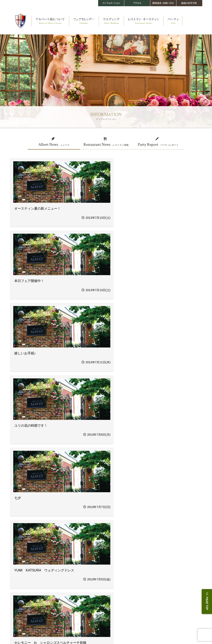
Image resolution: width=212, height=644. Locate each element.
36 (73, 528)
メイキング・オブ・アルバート (24, 574)
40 (105, 528)
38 (89, 528)
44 (137, 528)
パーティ (135, 555)
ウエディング (59, 565)
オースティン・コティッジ (22, 570)
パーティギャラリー (139, 563)
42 (121, 528)
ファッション (57, 588)
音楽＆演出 (56, 591)
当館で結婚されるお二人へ (64, 603)
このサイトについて (45, 633)
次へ (163, 528)
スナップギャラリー (60, 606)
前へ (49, 528)
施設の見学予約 (173, 564)
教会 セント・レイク (19, 567)
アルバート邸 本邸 (18, 563)
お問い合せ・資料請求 (177, 559)
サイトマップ (66, 633)
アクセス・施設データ (177, 555)
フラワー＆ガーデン (60, 584)
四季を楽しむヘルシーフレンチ (103, 563)
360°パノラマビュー (19, 581)
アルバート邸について (22, 555)
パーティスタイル (138, 559)
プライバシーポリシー (20, 633)
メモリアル (56, 595)
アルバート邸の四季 (19, 578)
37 (81, 528)
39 (97, 528)
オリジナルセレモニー (61, 573)
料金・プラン (57, 599)
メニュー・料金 (96, 567)
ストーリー (15, 559)
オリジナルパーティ (60, 577)
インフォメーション (141, 576)
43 (129, 528)
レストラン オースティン (102, 555)
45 (145, 528)
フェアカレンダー (61, 555)
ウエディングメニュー (61, 580)
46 (152, 528)
